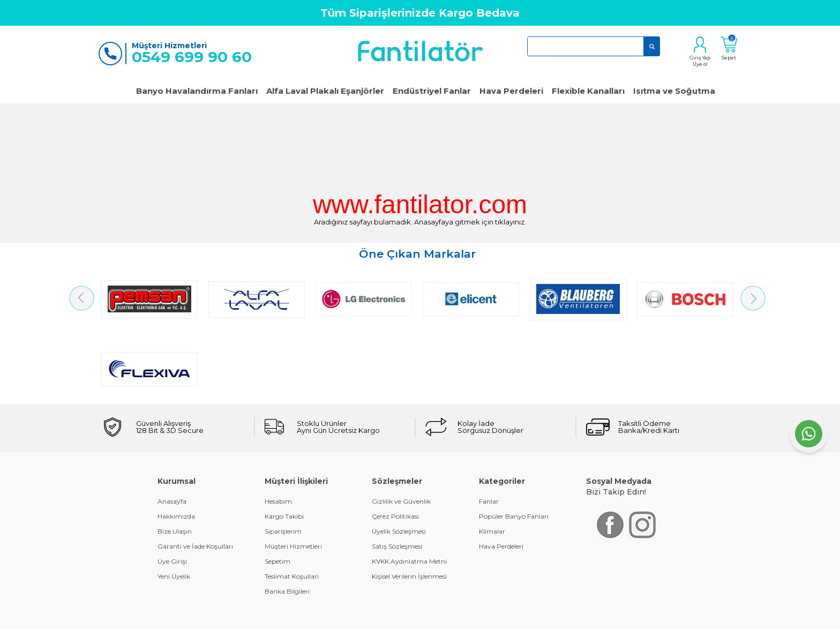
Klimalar (492, 462)
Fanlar (489, 432)
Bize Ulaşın (175, 462)
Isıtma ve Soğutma (674, 91)
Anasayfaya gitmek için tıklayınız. (470, 222)
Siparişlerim (283, 462)
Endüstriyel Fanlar (432, 91)
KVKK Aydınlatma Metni (409, 492)
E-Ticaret (388, 615)
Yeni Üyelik (174, 507)
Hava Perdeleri (511, 91)
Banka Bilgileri (287, 522)
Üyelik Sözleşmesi (399, 462)
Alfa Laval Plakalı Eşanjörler (325, 91)
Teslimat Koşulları (292, 507)
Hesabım (278, 432)
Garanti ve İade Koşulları (195, 477)
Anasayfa (172, 432)
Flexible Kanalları (588, 91)
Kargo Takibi (284, 447)
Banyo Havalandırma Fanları (197, 91)
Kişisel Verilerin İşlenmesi (409, 507)
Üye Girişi (172, 492)
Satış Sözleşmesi (397, 477)
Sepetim (277, 492)
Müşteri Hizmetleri (293, 477)
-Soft (362, 615)
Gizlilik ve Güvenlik (401, 432)
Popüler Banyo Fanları (514, 447)
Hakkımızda (176, 447)
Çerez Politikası (395, 447)
